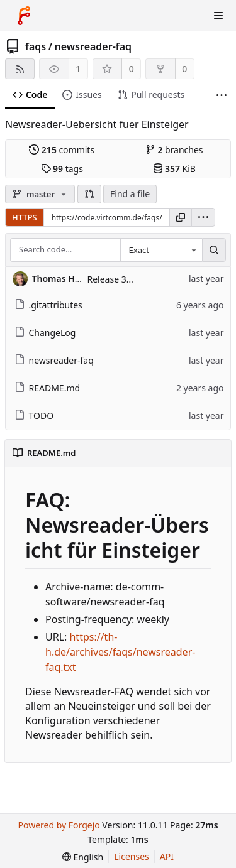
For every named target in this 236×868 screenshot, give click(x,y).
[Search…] (214, 250)
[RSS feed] (20, 69)
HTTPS (25, 217)
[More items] (222, 95)
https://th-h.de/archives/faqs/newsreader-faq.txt (120, 652)
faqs (36, 46)
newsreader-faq (93, 46)
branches (174, 150)
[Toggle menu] (218, 16)
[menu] (203, 217)
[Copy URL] (181, 217)
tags (62, 169)
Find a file (130, 194)
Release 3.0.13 (117, 279)
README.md (48, 388)
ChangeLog (45, 333)
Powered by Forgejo (59, 825)
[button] (89, 194)
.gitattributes (48, 305)
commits (62, 150)
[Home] (24, 16)
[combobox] (161, 250)
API (167, 856)
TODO (34, 415)
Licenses (132, 856)
